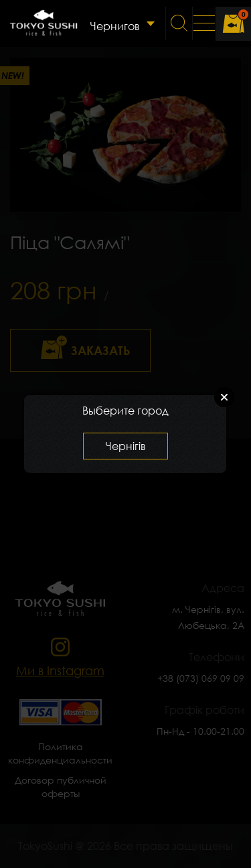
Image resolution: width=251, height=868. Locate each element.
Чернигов (115, 26)
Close (224, 397)
